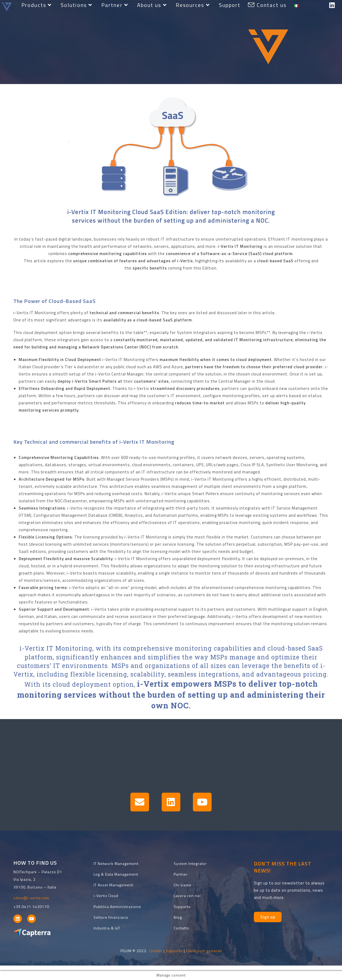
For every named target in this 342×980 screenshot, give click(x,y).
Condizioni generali (204, 951)
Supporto (174, 951)
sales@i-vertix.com (31, 898)
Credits (156, 951)
